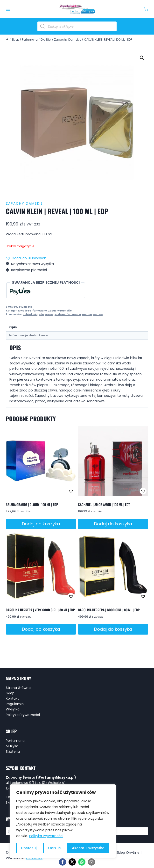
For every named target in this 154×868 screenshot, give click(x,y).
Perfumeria (15, 741)
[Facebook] (63, 862)
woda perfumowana (68, 314)
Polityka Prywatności (46, 836)
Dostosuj (29, 848)
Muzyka (12, 746)
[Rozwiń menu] (8, 9)
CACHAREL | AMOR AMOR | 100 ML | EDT (104, 504)
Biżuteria (13, 752)
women (98, 314)
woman (87, 314)
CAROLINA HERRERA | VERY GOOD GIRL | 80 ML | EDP (40, 610)
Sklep (10, 693)
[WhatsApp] (82, 862)
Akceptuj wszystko (88, 848)
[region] (63, 821)
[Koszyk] (146, 9)
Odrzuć (54, 848)
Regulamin (15, 704)
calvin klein (30, 314)
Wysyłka (13, 709)
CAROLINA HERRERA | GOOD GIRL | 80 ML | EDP (109, 610)
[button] (142, 58)
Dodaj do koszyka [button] (41, 524)
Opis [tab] (13, 327)
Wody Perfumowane (34, 311)
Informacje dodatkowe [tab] (28, 335)
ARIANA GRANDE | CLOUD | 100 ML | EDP (32, 504)
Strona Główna (18, 688)
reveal (49, 314)
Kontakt (12, 698)
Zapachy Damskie (24, 203)
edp (41, 314)
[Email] (91, 862)
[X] (72, 862)
